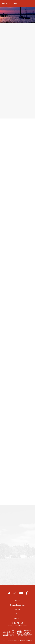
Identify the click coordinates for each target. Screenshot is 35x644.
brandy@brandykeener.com (18, 626)
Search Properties (17, 605)
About (17, 609)
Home (18, 600)
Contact (17, 618)
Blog (18, 614)
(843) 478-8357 (18, 623)
